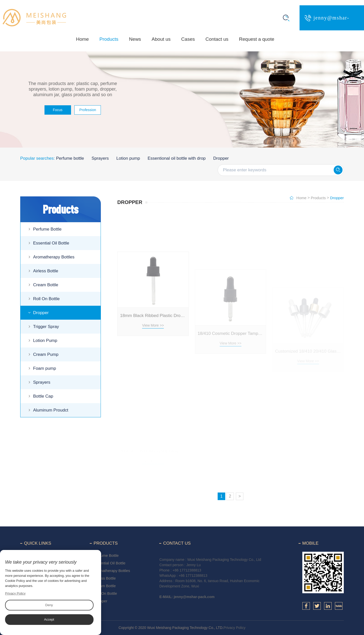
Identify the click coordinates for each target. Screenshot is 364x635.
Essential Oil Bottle (51, 243)
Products (109, 39)
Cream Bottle (46, 285)
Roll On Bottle (46, 299)
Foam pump (45, 368)
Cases (188, 39)
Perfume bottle (70, 158)
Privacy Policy (234, 628)
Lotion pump (128, 158)
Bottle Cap (43, 396)
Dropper (221, 158)
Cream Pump (46, 354)
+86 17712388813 (187, 570)
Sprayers (100, 158)
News (135, 39)
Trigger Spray (46, 327)
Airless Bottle (46, 271)
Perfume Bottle (47, 229)
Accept (49, 619)
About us (161, 39)
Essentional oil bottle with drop (177, 158)
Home (83, 39)
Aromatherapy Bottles (54, 257)
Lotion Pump (45, 341)
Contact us (217, 39)
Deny (49, 605)
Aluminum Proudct (51, 410)
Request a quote (257, 39)
